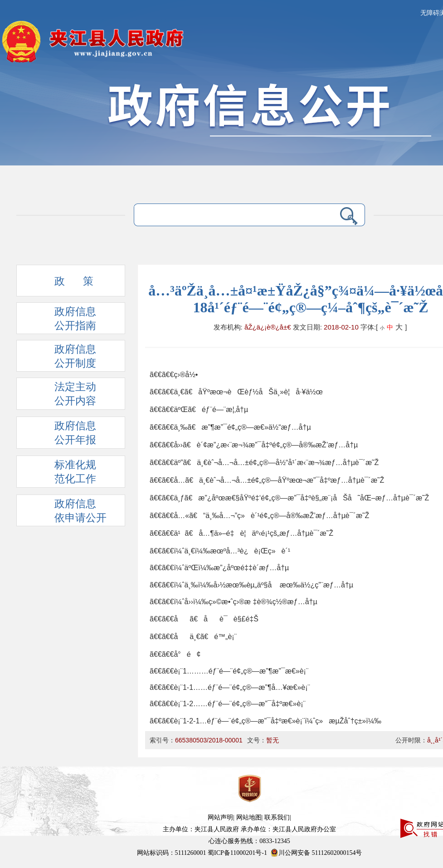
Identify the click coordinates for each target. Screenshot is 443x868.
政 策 (60, 284)
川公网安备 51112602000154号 (316, 853)
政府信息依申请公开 (66, 512)
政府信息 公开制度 (61, 358)
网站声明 (220, 817)
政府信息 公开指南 (61, 320)
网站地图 (249, 817)
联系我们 (277, 817)
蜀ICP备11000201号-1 (237, 853)
